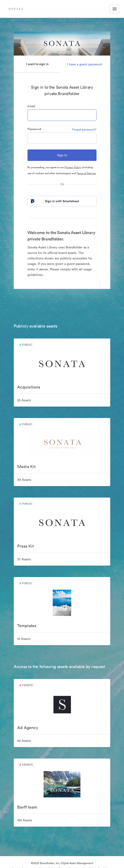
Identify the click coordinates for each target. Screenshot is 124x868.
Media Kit (26, 467)
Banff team (27, 807)
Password (34, 129)
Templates (27, 626)
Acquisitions (29, 387)
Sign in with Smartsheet (55, 201)
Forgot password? (84, 129)
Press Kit (25, 546)
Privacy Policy (73, 167)
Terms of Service (86, 173)
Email (31, 106)
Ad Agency (28, 728)
